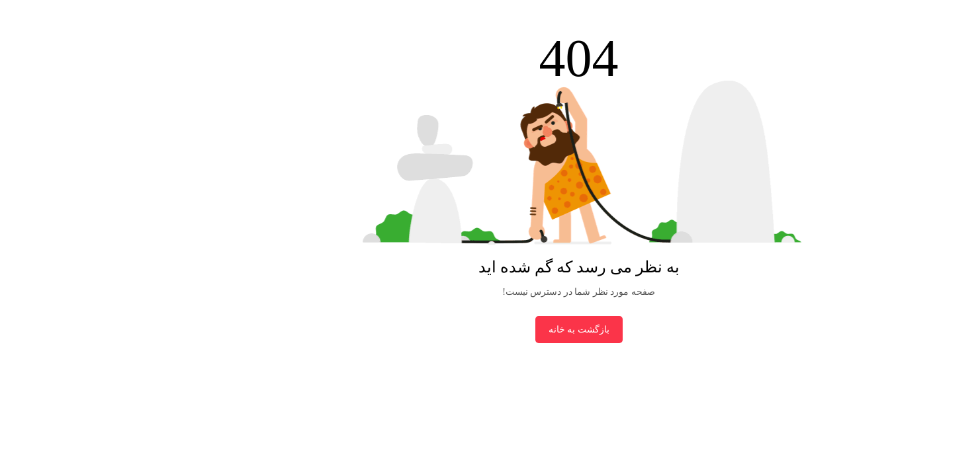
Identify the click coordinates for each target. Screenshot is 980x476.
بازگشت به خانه (490, 330)
